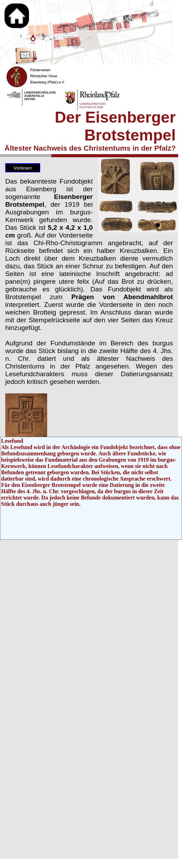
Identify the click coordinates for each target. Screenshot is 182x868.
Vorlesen (23, 168)
